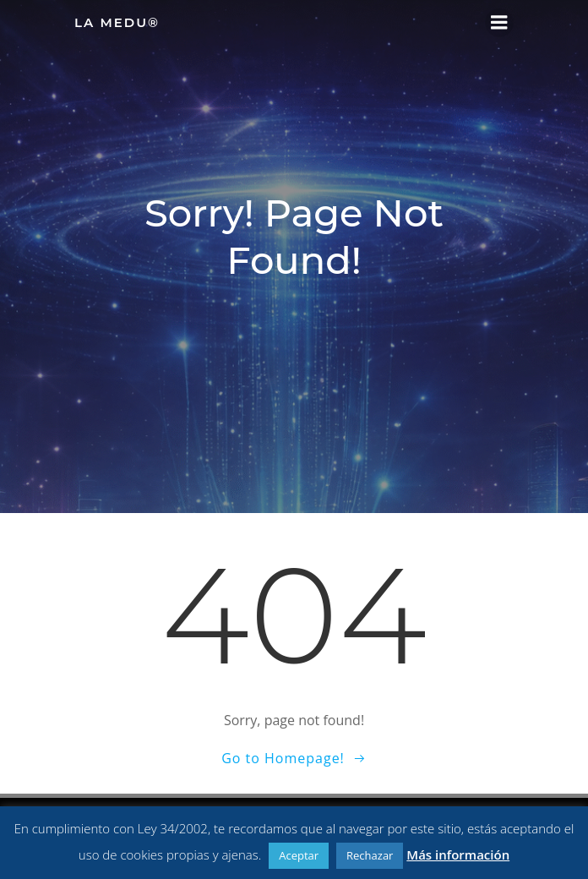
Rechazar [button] (370, 855)
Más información (458, 854)
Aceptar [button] (299, 855)
